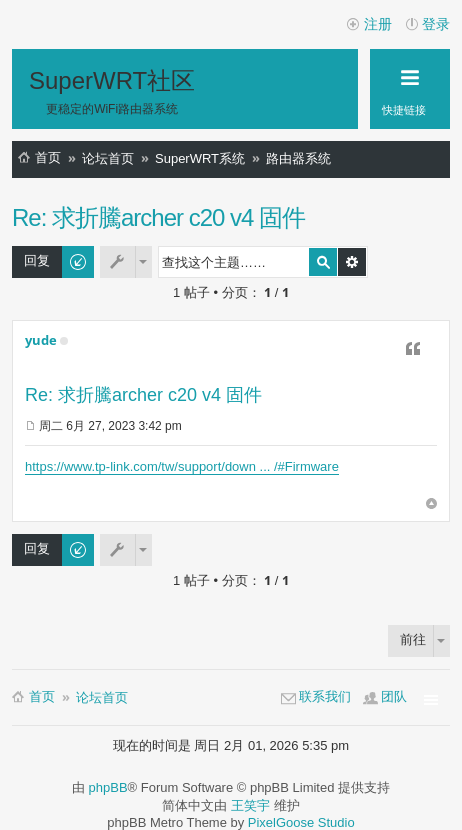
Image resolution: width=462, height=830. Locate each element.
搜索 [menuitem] (437, 162)
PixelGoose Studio (301, 822)
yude (41, 340)
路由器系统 (298, 158)
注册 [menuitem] (378, 24)
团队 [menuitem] (394, 696)
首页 (48, 157)
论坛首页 (108, 158)
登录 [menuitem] (436, 24)
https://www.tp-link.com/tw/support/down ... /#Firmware (182, 466)
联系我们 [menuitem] (325, 696)
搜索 (323, 262)
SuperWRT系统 (200, 158)
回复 (37, 260)
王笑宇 (250, 805)
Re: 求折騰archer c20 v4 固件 (158, 217)
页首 (431, 504)
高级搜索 (352, 262)
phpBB (108, 787)
